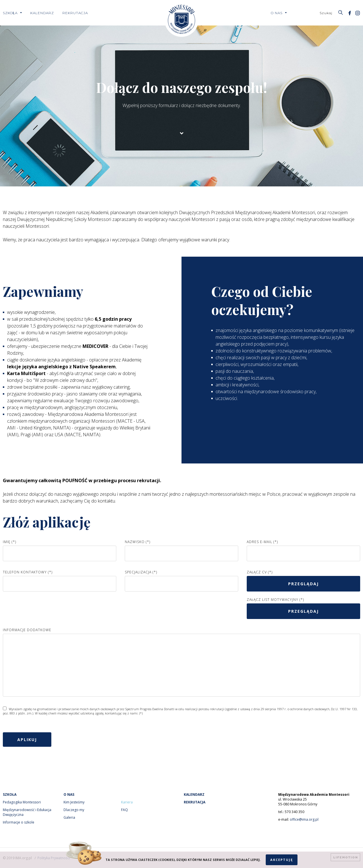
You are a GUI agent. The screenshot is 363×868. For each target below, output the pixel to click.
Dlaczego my (74, 810)
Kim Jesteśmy (74, 802)
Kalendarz (42, 13)
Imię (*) (10, 542)
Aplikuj (27, 740)
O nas (277, 13)
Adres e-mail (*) (262, 542)
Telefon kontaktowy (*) (28, 572)
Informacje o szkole (19, 822)
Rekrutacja (75, 13)
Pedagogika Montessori (22, 802)
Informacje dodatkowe (27, 630)
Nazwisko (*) (138, 542)
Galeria (69, 817)
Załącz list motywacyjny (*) (275, 600)
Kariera (127, 802)
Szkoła (10, 13)
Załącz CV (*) (260, 572)
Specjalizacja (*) (141, 572)
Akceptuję (282, 860)
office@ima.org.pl (304, 819)
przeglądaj (303, 584)
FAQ (124, 810)
